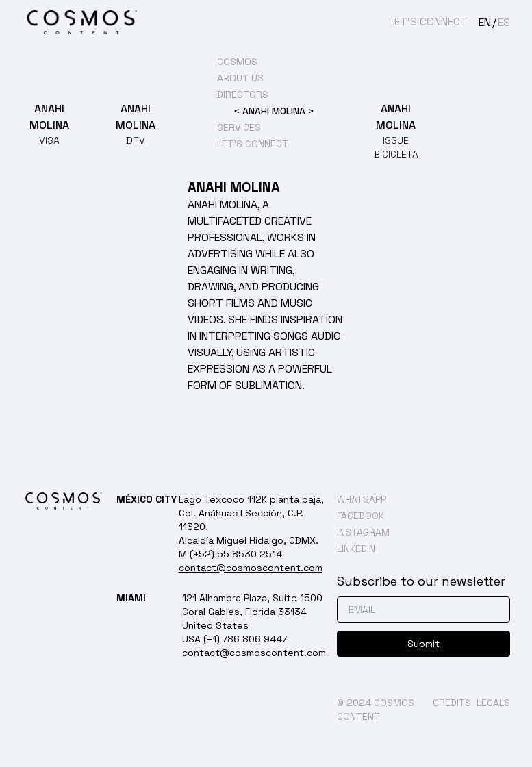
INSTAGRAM (363, 532)
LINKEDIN (356, 549)
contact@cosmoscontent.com (251, 568)
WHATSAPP (362, 499)
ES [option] (504, 22)
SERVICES (239, 127)
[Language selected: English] (494, 22)
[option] (501, 23)
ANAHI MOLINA (274, 111)
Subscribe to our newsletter (421, 581)
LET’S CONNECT (428, 22)
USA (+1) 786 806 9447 (235, 639)
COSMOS (237, 62)
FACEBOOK (360, 516)
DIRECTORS (243, 95)
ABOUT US (240, 78)
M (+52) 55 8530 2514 (230, 554)
